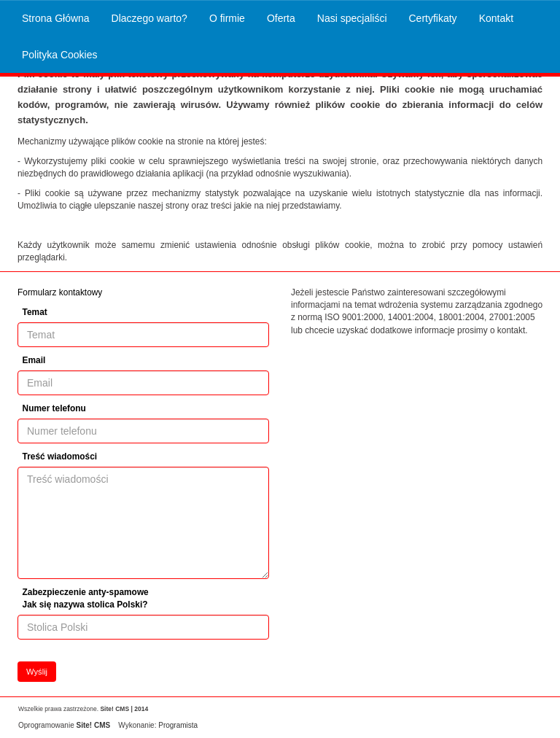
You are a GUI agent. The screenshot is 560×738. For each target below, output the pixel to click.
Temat (35, 312)
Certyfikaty (433, 18)
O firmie (227, 18)
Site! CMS (93, 725)
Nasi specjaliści (352, 18)
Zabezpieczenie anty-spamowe (86, 598)
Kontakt (496, 18)
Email (34, 360)
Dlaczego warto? (149, 18)
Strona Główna (56, 18)
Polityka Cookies (60, 55)
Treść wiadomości (60, 457)
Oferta (281, 18)
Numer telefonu (54, 408)
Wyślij (37, 672)
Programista (178, 725)
